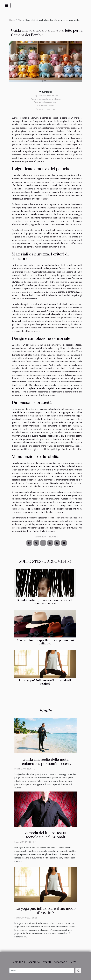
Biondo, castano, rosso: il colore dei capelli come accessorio (45, 602)
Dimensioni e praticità (46, 106)
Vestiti (47, 962)
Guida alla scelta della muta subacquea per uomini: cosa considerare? (46, 764)
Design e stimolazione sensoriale (46, 102)
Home (12, 20)
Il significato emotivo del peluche (46, 96)
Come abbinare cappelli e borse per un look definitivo (45, 642)
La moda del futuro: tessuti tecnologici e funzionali (46, 835)
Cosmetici (34, 962)
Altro (20, 20)
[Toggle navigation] (7, 5)
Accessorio (60, 962)
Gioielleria (18, 962)
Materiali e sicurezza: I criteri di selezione (46, 99)
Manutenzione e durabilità (46, 109)
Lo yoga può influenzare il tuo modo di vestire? (45, 682)
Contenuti (47, 92)
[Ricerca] (42, 971)
